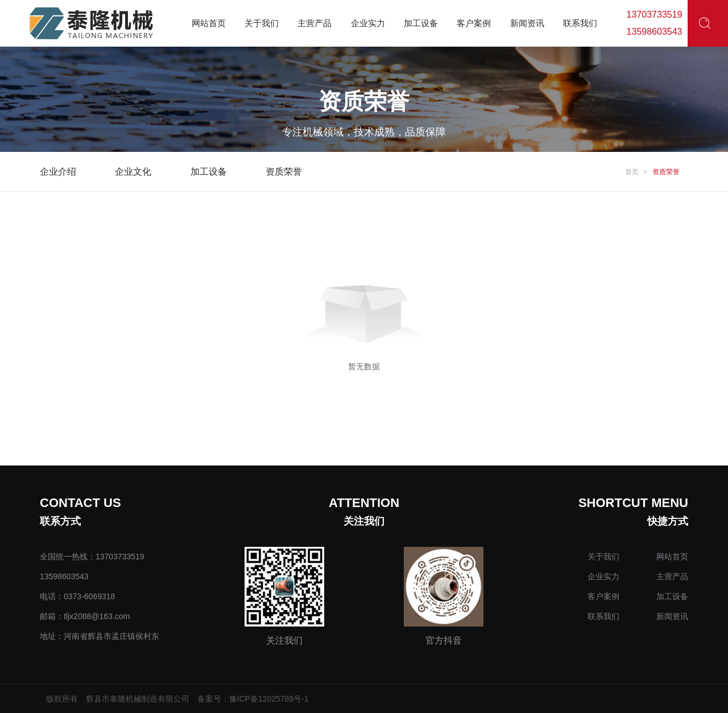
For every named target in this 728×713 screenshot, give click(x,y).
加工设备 (672, 596)
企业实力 (603, 576)
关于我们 (603, 557)
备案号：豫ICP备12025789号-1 (253, 699)
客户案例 (603, 596)
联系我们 (603, 616)
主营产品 (672, 576)
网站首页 (672, 557)
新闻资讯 (672, 616)
